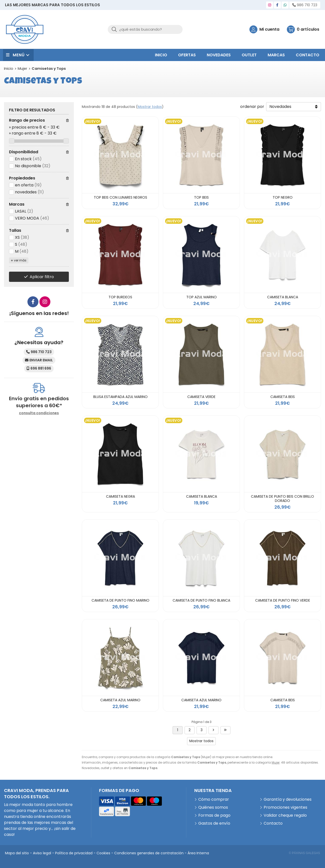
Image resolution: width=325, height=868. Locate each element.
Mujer (276, 762)
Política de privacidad (74, 853)
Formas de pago (214, 815)
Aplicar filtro (42, 277)
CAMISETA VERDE (201, 397)
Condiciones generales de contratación (149, 853)
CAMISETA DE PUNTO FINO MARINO (120, 600)
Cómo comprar (214, 799)
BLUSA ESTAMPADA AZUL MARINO (120, 397)
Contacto (273, 823)
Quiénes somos (213, 807)
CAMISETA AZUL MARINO (120, 700)
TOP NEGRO (283, 197)
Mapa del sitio (17, 853)
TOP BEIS (201, 197)
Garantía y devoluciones (288, 799)
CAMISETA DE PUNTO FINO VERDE (283, 600)
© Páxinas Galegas (304, 853)
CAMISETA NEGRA (120, 496)
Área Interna (198, 853)
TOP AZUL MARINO (202, 297)
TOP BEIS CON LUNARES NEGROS (120, 197)
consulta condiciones (39, 413)
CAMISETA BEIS (283, 397)
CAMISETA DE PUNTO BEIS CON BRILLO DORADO (282, 499)
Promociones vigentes (285, 807)
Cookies (103, 853)
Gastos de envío (214, 823)
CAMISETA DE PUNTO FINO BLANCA (201, 600)
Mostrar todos (150, 107)
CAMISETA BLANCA (283, 297)
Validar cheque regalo (285, 815)
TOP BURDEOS (120, 297)
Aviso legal (42, 853)
